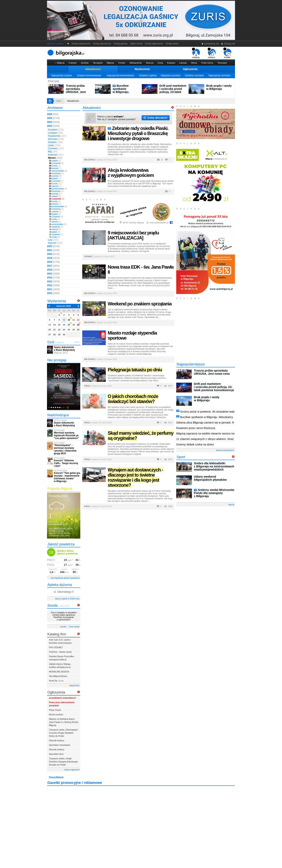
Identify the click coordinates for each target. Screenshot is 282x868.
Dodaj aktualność (102, 44)
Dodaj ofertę (172, 44)
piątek (55, 161)
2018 (53, 262)
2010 (53, 293)
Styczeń (55, 243)
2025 (53, 118)
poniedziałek (58, 171)
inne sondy (74, 627)
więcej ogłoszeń (72, 770)
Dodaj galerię (121, 44)
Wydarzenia (142, 69)
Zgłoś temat (136, 44)
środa (55, 166)
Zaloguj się (228, 44)
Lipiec (54, 145)
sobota (55, 176)
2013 (53, 282)
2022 (53, 246)
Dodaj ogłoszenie (154, 44)
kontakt (227, 53)
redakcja (196, 53)
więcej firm (74, 685)
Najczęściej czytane (62, 76)
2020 (53, 254)
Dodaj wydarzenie (81, 44)
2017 (53, 266)
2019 (53, 258)
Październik (57, 136)
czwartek (56, 163)
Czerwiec (56, 148)
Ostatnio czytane (148, 76)
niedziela (56, 173)
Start (59, 101)
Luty (53, 240)
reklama (212, 53)
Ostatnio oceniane (194, 76)
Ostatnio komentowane (89, 76)
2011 (53, 289)
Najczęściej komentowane (121, 76)
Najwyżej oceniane (171, 76)
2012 (53, 285)
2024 (53, 122)
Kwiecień (56, 155)
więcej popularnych (225, 450)
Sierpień (55, 142)
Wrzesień (56, 139)
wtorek (55, 168)
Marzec (55, 158)
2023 (53, 126)
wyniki (63, 627)
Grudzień (56, 130)
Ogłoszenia (190, 69)
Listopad (56, 133)
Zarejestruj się (210, 44)
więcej (231, 505)
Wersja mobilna (55, 44)
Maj (53, 152)
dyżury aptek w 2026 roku (67, 599)
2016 (53, 270)
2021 (53, 250)
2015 (53, 274)
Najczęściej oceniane (219, 76)
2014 (53, 278)
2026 (53, 114)
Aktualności (93, 69)
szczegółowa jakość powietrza (65, 578)
